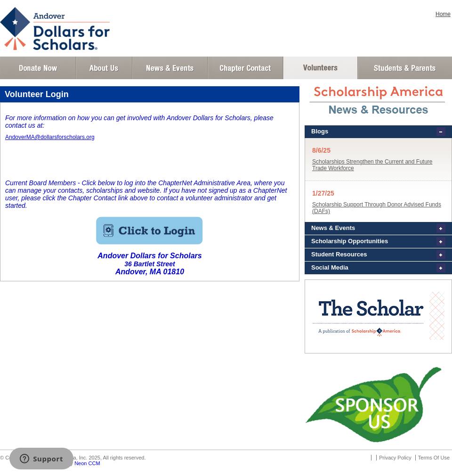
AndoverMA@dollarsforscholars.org (50, 137)
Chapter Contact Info (245, 68)
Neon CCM (87, 463)
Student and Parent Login (404, 68)
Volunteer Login (320, 68)
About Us (104, 68)
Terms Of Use (434, 458)
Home (443, 14)
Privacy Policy (395, 458)
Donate (38, 68)
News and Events (170, 68)
